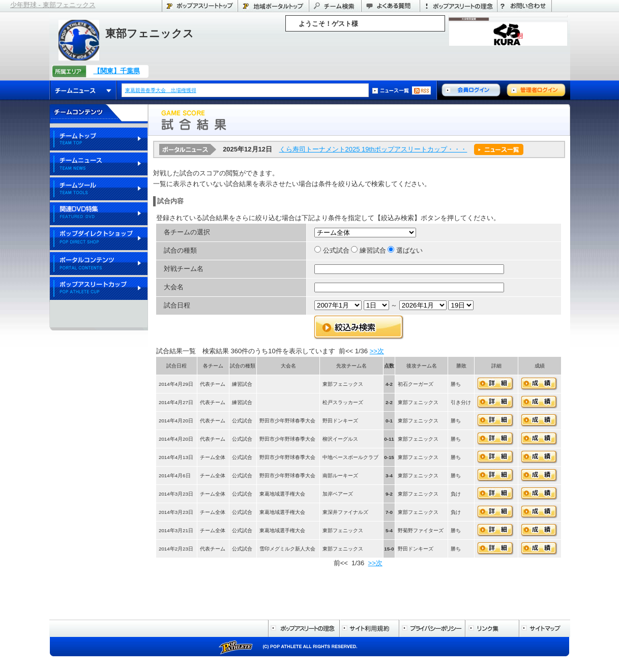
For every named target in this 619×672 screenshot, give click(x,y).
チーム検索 (335, 6)
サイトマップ (544, 628)
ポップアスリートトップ (200, 6)
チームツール (99, 189)
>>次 (377, 351)
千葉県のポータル (273, 6)
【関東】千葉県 (117, 71)
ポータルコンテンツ (99, 264)
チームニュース (83, 90)
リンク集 (492, 628)
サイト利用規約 (369, 628)
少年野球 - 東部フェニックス (53, 5)
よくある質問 (390, 6)
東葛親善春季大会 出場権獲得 (161, 90)
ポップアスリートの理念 (458, 6)
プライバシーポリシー (432, 628)
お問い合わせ (524, 6)
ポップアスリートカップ (99, 289)
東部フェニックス (150, 33)
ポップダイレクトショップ (99, 239)
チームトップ (99, 140)
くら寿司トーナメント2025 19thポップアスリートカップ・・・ (373, 149)
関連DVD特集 (99, 214)
